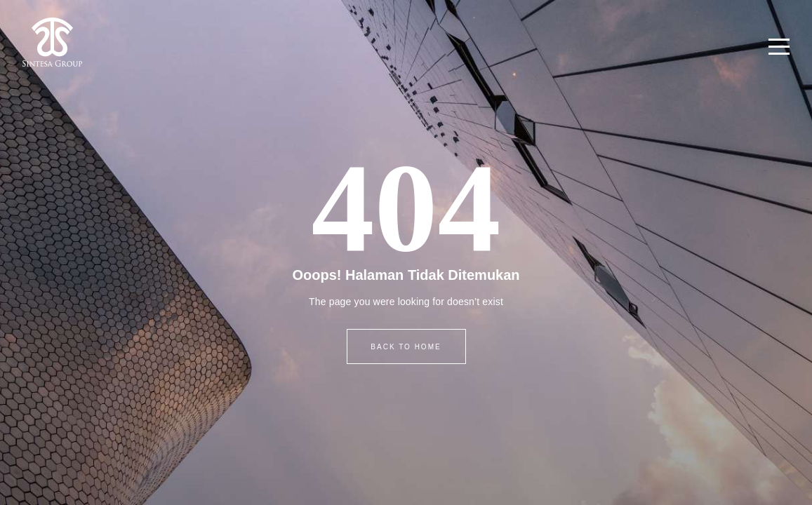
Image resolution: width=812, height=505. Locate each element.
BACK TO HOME (406, 347)
